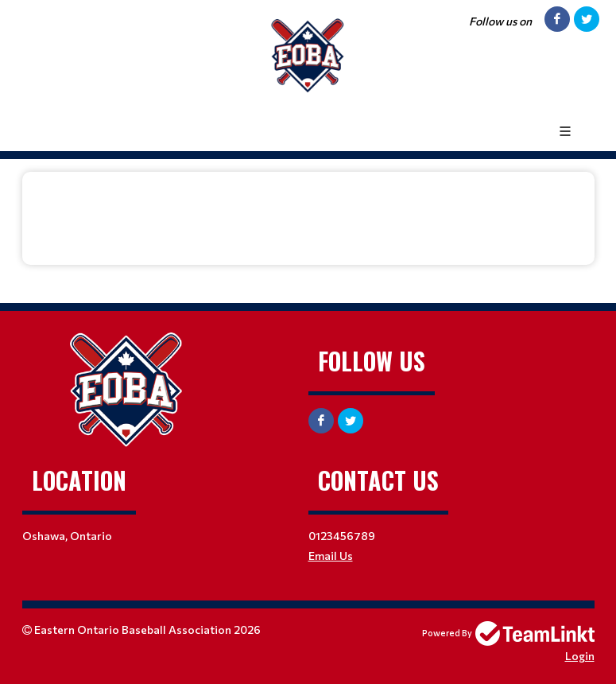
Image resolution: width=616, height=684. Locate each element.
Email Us (331, 556)
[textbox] (308, 207)
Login (580, 656)
